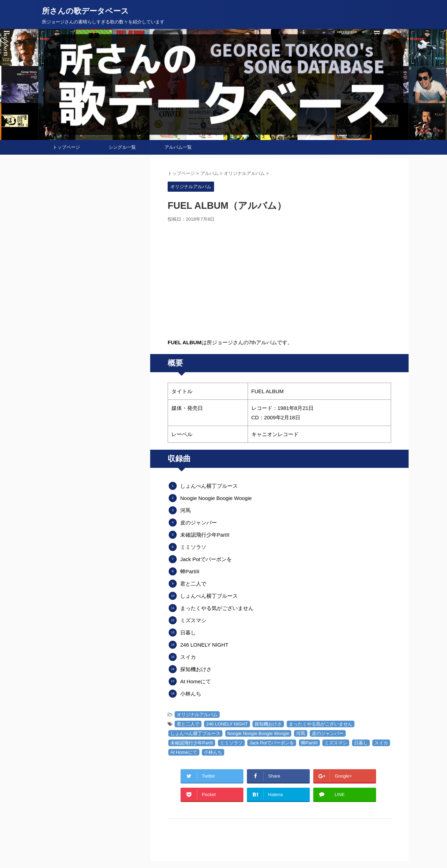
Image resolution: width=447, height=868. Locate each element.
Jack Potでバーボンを (272, 743)
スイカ (381, 743)
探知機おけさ (268, 724)
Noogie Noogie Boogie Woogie (258, 733)
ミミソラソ (231, 743)
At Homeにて (184, 752)
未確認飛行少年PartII (192, 743)
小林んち (213, 752)
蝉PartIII (309, 743)
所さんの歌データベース (85, 11)
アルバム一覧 (178, 147)
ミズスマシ (336, 743)
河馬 (301, 733)
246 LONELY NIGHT (227, 724)
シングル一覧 (122, 147)
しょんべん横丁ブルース (195, 733)
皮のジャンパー (328, 733)
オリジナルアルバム (197, 715)
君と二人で (188, 724)
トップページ (66, 147)
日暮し (361, 743)
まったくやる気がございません (321, 724)
